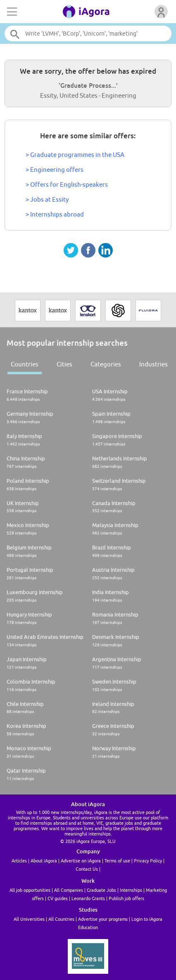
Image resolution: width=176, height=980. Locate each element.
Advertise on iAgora (81, 861)
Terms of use (117, 861)
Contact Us (87, 869)
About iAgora (44, 861)
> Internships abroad (55, 214)
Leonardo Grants (88, 898)
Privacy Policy (148, 861)
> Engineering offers (55, 170)
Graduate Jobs (101, 890)
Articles (19, 861)
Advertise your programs (103, 919)
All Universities (29, 919)
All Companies (69, 890)
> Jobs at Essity (47, 199)
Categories (106, 364)
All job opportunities (30, 890)
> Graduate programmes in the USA (75, 155)
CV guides (58, 898)
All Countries (61, 919)
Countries (25, 364)
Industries (153, 364)
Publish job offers (126, 898)
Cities (64, 364)
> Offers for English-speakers (67, 184)
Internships (131, 890)
